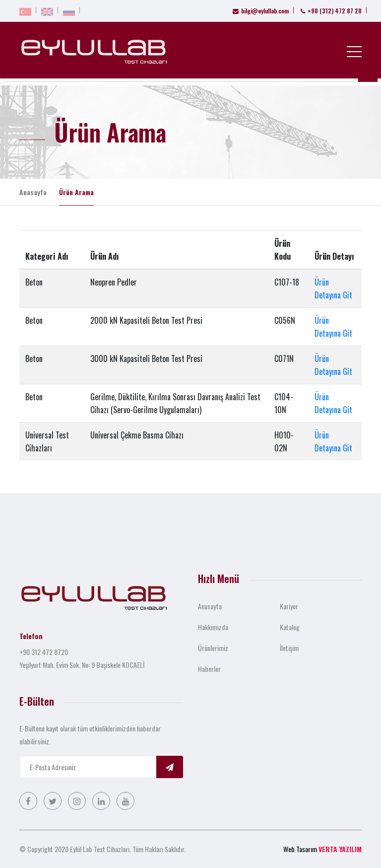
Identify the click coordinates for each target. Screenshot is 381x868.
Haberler (209, 669)
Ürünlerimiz (213, 648)
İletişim (289, 648)
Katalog (290, 627)
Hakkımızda (213, 627)
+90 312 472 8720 (44, 652)
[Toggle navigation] (354, 51)
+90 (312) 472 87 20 (331, 11)
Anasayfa (33, 192)
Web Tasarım (300, 849)
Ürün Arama (76, 192)
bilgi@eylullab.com (261, 11)
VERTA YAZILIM (340, 849)
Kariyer (289, 606)
